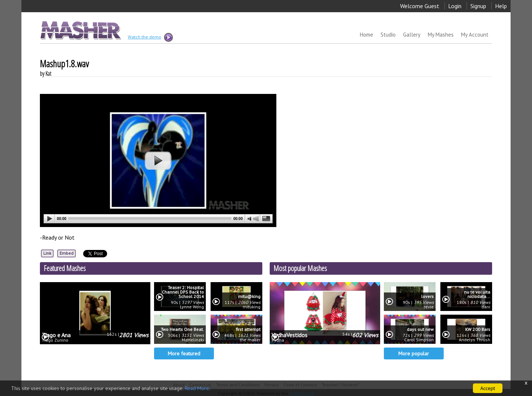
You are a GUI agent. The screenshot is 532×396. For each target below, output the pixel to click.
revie (429, 307)
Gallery (412, 35)
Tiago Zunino (55, 340)
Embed (66, 253)
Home (366, 35)
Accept (488, 388)
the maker (250, 340)
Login (455, 6)
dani (486, 307)
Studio (388, 35)
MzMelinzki (193, 340)
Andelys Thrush (475, 340)
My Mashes (441, 35)
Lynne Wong (192, 307)
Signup (478, 6)
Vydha (278, 340)
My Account (475, 35)
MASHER (80, 30)
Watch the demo (150, 37)
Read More (197, 388)
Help (501, 6)
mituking (252, 307)
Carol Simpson (419, 340)
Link (47, 253)
